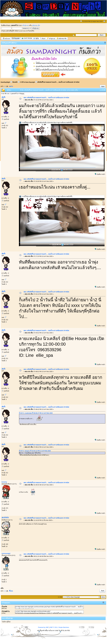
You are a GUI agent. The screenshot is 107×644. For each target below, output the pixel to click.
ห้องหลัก (15, 82)
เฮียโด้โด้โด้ (5, 518)
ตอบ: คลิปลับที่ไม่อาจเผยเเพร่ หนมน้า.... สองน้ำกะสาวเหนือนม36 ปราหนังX (46, 98)
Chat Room (28, 38)
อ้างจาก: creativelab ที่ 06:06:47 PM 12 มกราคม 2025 (36, 413)
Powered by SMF (43, 627)
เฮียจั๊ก (4, 97)
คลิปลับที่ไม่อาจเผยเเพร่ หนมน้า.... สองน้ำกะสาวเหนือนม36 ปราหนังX (58, 82)
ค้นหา (44, 39)
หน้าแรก (7, 39)
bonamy (4, 482)
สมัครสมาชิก (36, 25)
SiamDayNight (5, 82)
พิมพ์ (103, 87)
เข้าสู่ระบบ (26, 25)
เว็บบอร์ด (17, 39)
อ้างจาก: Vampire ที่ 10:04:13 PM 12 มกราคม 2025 (35, 451)
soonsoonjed (6, 553)
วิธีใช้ (37, 39)
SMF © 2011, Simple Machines (59, 627)
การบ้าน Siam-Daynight (27, 82)
